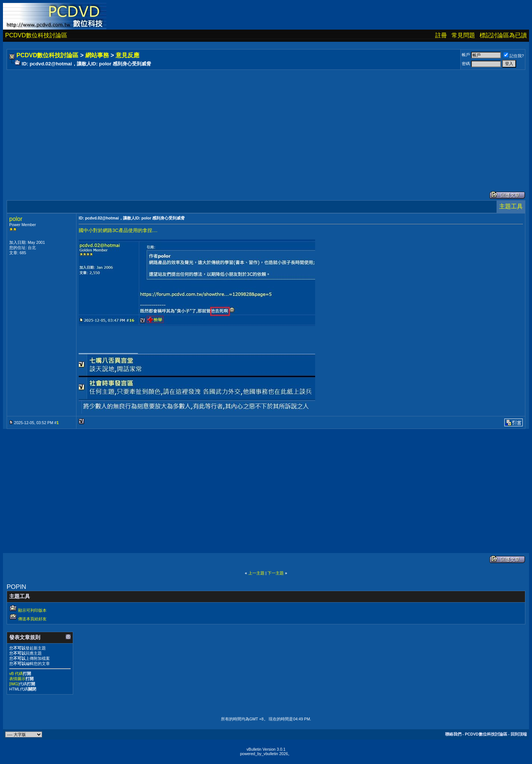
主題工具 (511, 206)
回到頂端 (519, 734)
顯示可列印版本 (32, 610)
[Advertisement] (230, 123)
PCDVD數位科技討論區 (36, 35)
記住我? (514, 56)
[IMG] (14, 684)
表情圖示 (17, 679)
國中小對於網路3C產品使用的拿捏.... (118, 230)
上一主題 (256, 573)
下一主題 (276, 573)
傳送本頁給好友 (32, 619)
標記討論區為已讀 (503, 35)
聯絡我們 (453, 734)
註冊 (441, 35)
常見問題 (463, 35)
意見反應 (127, 55)
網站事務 (97, 55)
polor (16, 219)
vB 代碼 (16, 673)
